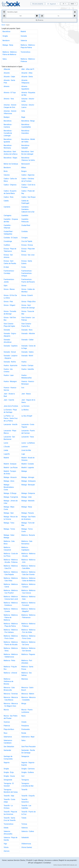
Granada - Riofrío (10, 362)
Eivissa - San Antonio (8, 256)
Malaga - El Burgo (10, 493)
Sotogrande (8, 780)
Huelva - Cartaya (27, 365)
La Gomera (25, 406)
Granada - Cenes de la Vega (28, 347)
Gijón (6, 286)
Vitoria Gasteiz (27, 847)
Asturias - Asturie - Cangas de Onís (10, 106)
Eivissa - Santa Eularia (27, 262)
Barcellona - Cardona (8, 126)
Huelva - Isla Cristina (8, 370)
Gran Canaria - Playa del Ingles (9, 325)
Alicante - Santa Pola (9, 81)
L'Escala (7, 447)
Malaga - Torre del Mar (28, 524)
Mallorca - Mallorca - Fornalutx (28, 604)
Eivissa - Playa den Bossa (28, 250)
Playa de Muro (9, 729)
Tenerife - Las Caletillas (26, 807)
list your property (38, 4)
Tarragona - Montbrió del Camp (11, 791)
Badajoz (7, 117)
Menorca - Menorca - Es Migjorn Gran (11, 705)
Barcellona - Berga (28, 121)
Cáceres (7, 175)
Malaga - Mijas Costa (9, 508)
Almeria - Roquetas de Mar (28, 94)
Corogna (24, 238)
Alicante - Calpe (9, 77)
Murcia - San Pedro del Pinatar (11, 717)
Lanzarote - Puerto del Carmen (28, 432)
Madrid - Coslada (28, 464)
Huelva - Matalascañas (27, 377)
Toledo (24, 818)
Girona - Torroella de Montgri (10, 313)
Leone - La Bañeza (28, 443)
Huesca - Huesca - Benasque (28, 383)
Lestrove (25, 447)
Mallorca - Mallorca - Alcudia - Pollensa (11, 561)
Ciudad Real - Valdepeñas (8, 233)
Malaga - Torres (9, 529)
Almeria (6, 86)
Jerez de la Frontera (11, 406)
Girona (24, 286)
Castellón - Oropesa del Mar (11, 220)
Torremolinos (25, 52)
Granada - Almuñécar (8, 341)
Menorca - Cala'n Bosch (27, 689)
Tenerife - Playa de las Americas (10, 813)
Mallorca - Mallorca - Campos (28, 586)
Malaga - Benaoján (28, 485)
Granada (24, 36)
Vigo (5, 844)
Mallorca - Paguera (28, 654)
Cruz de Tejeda (27, 241)
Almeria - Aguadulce (25, 88)
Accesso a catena (51, 860)
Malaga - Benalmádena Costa (9, 487)
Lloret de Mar (26, 450)
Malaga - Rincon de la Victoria (11, 518)
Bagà (23, 117)
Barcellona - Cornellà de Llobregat (8, 133)
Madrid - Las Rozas (11, 467)
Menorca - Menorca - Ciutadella (28, 699)
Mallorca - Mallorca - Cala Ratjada (11, 573)
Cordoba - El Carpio (11, 238)
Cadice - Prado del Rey (28, 192)
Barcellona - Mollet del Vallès (28, 141)
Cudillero (7, 245)
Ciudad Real (26, 225)
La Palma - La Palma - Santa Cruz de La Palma (11, 418)
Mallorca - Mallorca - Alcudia (28, 555)
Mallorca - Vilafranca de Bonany (8, 681)
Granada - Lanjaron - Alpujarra (11, 357)
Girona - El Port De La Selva (10, 297)
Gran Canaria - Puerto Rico (27, 325)
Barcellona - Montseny (8, 147)
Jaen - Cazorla (9, 400)
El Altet (6, 267)
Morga (24, 704)
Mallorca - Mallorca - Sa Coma (28, 643)
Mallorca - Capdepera (25, 549)
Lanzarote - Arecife (11, 424)
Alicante (7, 73)
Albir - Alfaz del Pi (28, 69)
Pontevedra (26, 729)
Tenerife (24, 790)
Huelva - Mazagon (10, 381)
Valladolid (25, 838)
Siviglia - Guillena (28, 772)
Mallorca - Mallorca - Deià (28, 598)
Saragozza (25, 756)
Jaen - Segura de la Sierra (28, 401)
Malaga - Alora (9, 481)
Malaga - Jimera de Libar (11, 502)
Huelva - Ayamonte (10, 365)
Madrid (23, 32)
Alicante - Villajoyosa (25, 81)
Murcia (6, 710)
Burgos (24, 171)
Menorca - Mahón (28, 694)
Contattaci (47, 863)
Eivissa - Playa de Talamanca (10, 250)
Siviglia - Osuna (9, 776)
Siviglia (5, 36)
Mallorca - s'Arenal (10, 673)
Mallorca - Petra (9, 661)
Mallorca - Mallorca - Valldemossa (11, 656)
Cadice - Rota (8, 197)
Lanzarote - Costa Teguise (28, 426)
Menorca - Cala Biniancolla (9, 689)
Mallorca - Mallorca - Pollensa (28, 60)
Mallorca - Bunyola (28, 535)
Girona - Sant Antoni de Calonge (28, 306)
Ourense (7, 722)
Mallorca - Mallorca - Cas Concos (28, 592)
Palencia (7, 726)
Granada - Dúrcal (10, 352)
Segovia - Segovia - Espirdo (28, 764)
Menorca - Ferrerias (11, 694)
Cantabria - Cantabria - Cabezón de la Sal (28, 209)
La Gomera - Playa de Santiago (10, 411)
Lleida (6, 450)
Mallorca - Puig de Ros (10, 668)
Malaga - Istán (27, 497)
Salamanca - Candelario (8, 742)
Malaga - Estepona (28, 493)
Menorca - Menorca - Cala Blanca (11, 699)
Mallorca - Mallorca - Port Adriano (11, 631)
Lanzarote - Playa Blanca (10, 432)
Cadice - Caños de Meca (10, 180)
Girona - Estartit (27, 295)
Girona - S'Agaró (9, 305)
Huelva (24, 362)
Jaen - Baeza (26, 394)
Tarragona (25, 780)
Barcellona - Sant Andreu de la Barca (11, 153)
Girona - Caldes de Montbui (28, 290)
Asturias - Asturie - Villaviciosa (10, 112)
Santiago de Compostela (8, 758)
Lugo (23, 454)
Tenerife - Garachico (25, 801)
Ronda (24, 733)
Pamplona (25, 726)
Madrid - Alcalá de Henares (28, 459)
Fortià (23, 267)
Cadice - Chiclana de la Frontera (28, 180)
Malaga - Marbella (28, 501)
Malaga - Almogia (28, 477)
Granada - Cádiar (27, 340)
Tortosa (24, 824)
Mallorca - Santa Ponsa (27, 668)
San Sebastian (9, 747)
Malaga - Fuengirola (11, 497)
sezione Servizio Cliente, (16, 860)
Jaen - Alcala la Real (9, 395)
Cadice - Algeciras (28, 175)
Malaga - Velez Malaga (9, 536)
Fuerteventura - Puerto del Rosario (28, 281)
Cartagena (7, 215)
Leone (6, 443)
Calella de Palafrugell (25, 202)
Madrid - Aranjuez (10, 464)
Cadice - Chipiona (10, 185)
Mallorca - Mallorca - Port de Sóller (28, 631)
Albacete (7, 69)
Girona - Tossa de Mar (28, 313)
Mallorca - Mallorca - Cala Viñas (11, 579)
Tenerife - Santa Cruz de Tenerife (10, 819)
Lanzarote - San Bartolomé (9, 438)
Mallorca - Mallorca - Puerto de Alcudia (11, 643)
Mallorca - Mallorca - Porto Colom (11, 637)
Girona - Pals (8, 302)
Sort (23, 776)
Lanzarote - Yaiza (28, 437)
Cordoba (25, 231)
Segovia (7, 763)
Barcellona (6, 32)
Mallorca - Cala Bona (9, 542)
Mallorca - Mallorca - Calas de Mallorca (28, 579)
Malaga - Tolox (9, 523)
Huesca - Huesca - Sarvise (10, 389)
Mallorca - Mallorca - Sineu (11, 649)
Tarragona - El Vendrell (9, 785)
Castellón (25, 215)
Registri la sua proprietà (68, 860)
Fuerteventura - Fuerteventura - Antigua (27, 273)
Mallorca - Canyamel (7, 549)
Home (4, 860)
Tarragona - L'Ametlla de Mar (27, 785)
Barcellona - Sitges (10, 158)
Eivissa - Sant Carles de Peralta (10, 262)
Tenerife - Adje (9, 796)
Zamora (6, 851)
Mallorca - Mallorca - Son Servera (28, 649)
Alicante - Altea (27, 73)
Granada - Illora (27, 330)
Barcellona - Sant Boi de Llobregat (28, 153)
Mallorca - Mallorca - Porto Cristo (28, 637)
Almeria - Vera (9, 99)
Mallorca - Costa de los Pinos (11, 555)
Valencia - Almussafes (8, 833)
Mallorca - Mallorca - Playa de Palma (28, 46)
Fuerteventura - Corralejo (9, 272)
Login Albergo (39, 860)
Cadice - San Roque (28, 197)
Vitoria (6, 847)
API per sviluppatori (35, 863)
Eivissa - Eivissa (27, 245)
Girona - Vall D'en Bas (10, 319)
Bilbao (24, 168)
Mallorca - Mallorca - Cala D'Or (11, 567)
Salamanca (8, 737)
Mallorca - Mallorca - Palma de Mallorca (10, 53)
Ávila (23, 111)
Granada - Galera (27, 352)
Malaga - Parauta (28, 513)
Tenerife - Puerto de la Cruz (28, 813)
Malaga (24, 471)
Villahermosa (26, 844)
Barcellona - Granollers (26, 132)
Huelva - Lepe (9, 375)
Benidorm (6, 41)
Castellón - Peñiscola (25, 220)
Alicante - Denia (27, 77)
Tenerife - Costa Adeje (9, 801)
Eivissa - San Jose (28, 255)
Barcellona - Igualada (8, 141)
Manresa (25, 679)
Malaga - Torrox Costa (27, 530)
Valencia (24, 41)
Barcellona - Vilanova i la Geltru (28, 159)
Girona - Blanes (9, 289)
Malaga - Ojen (9, 513)
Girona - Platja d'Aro (28, 302)
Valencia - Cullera (28, 831)
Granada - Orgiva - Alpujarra (10, 335)
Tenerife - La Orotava (8, 807)
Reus (5, 733)
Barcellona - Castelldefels (26, 126)
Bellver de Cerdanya (11, 164)
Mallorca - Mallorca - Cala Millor (28, 567)
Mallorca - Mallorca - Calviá (11, 586)
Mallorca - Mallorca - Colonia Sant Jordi (11, 598)
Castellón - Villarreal (8, 227)
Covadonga (8, 241)
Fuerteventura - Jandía (9, 281)
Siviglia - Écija (9, 772)
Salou (5, 59)
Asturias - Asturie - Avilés (28, 100)
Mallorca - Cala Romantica (27, 542)
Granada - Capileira (11, 346)
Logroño (7, 454)
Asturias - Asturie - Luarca (28, 106)
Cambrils (7, 207)
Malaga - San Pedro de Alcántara (28, 518)
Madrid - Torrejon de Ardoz (10, 472)
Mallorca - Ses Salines (27, 674)
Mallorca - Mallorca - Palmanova (28, 616)
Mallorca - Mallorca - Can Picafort (11, 592)
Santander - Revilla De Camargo (28, 751)
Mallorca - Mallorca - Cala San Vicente (28, 573)
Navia (23, 716)
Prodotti (29, 860)
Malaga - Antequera (28, 481)
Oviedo (24, 722)
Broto (6, 171)
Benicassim (26, 164)
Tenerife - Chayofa (28, 796)
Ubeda (6, 828)
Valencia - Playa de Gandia (10, 839)
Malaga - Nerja (8, 45)
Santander (7, 750)
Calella (6, 201)
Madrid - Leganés (28, 467)
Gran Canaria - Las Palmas (28, 319)
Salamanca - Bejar (28, 737)
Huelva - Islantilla (28, 369)
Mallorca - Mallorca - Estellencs (11, 604)
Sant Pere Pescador (29, 747)
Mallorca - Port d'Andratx (27, 662)
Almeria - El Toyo (10, 93)
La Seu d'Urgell (27, 416)
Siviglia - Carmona (28, 769)
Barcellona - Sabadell (26, 147)
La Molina (25, 410)
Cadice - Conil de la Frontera (28, 186)
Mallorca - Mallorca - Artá (28, 561)
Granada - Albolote (28, 334)
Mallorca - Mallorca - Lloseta (11, 610)
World (3, 25)
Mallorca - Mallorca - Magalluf (28, 610)
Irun (23, 388)
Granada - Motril (27, 356)
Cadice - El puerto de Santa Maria (10, 192)
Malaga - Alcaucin (10, 477)
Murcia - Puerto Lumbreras (27, 711)
